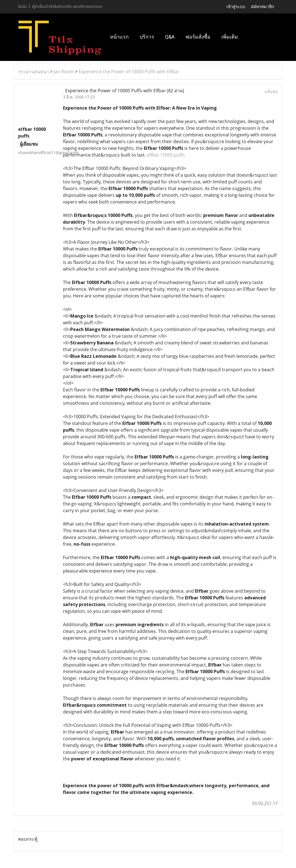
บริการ (147, 37)
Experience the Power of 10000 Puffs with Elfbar (129, 72)
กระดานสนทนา (34, 72)
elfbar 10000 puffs (166, 155)
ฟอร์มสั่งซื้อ (198, 37)
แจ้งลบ (271, 91)
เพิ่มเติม (230, 37)
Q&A (170, 37)
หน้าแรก (119, 37)
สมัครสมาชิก (263, 7)
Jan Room (64, 72)
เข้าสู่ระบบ (236, 7)
